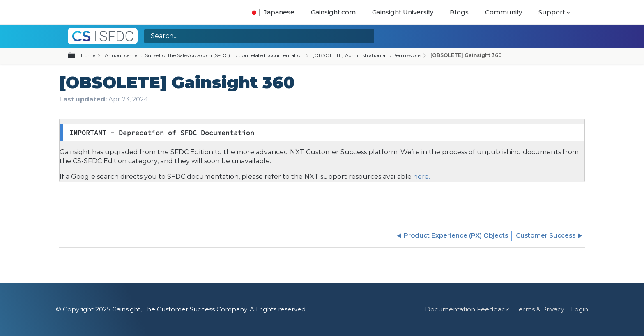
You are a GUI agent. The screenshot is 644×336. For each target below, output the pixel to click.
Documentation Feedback (467, 309)
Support (552, 12)
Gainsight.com (333, 12)
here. (421, 177)
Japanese (272, 12)
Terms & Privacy (540, 309)
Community (504, 12)
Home (88, 55)
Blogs (459, 12)
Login (580, 309)
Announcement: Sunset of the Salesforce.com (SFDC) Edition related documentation (204, 55)
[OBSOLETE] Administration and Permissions (367, 55)
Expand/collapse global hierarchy (76, 56)
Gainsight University (403, 12)
